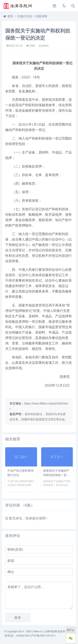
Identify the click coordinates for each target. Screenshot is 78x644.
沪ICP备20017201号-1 (43, 636)
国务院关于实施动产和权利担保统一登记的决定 (56, 475)
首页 (10, 16)
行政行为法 (25, 16)
